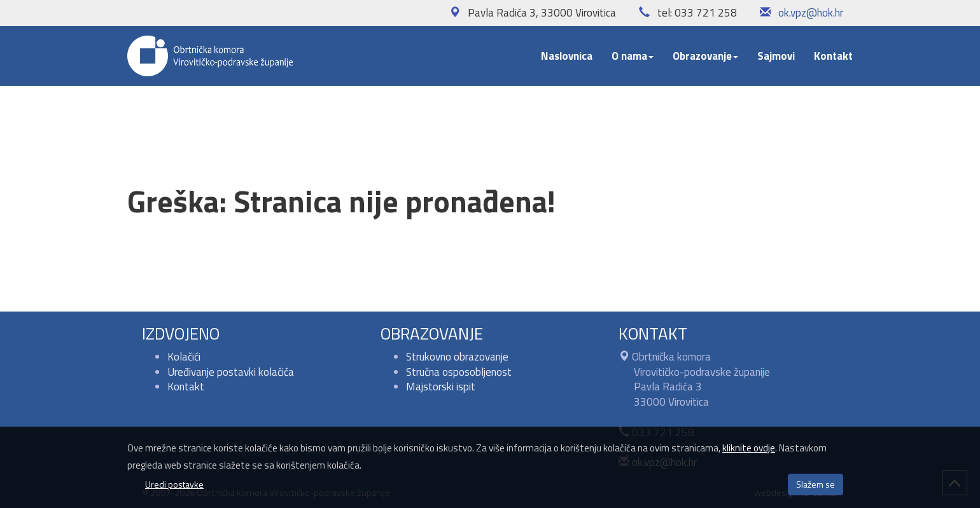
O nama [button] (633, 56)
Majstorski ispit (441, 387)
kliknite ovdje (749, 448)
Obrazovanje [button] (705, 56)
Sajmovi (776, 56)
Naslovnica (567, 56)
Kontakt (833, 56)
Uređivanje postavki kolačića (231, 372)
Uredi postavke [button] (174, 484)
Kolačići (184, 357)
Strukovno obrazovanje (457, 357)
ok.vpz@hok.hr (811, 13)
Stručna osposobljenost (459, 372)
